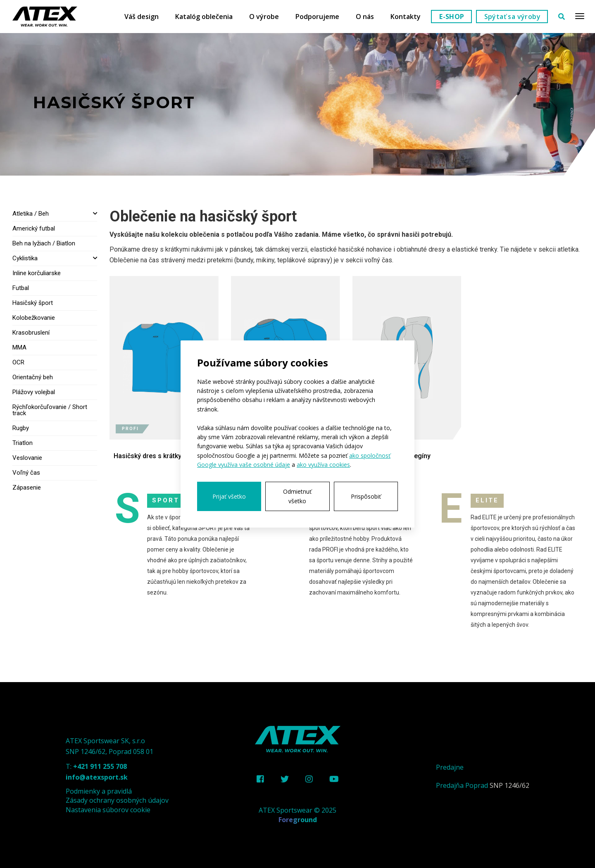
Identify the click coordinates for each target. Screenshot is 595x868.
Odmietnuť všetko (297, 496)
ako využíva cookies (323, 465)
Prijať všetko (229, 496)
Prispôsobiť (366, 496)
